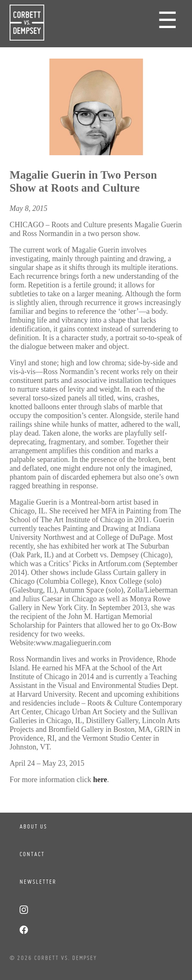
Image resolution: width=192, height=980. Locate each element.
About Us (33, 826)
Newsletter (38, 882)
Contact (32, 854)
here (100, 780)
